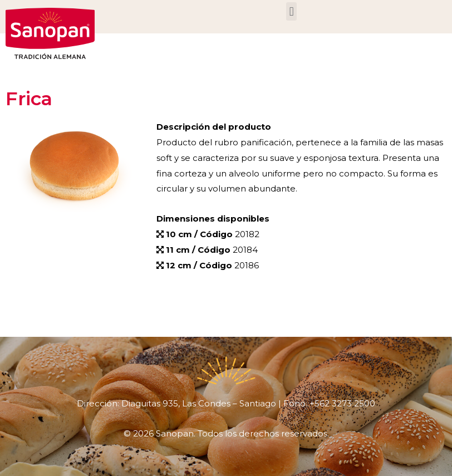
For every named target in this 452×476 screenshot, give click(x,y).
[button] (291, 11)
